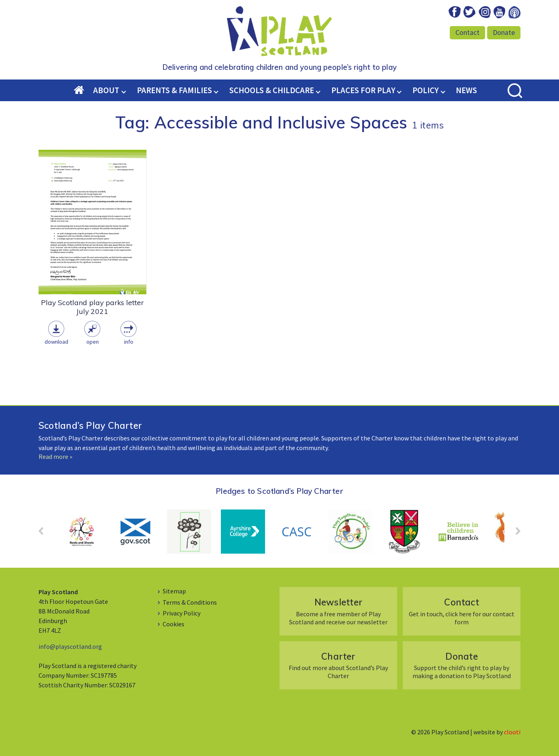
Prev (45, 534)
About (106, 90)
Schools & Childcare (272, 90)
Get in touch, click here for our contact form (462, 611)
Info (129, 342)
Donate (504, 33)
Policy (425, 90)
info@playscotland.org (70, 646)
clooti (512, 732)
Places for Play (363, 90)
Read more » (55, 456)
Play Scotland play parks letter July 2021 (92, 307)
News (466, 90)
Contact (467, 33)
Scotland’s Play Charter (90, 425)
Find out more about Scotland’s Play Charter (338, 665)
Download (56, 342)
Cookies (173, 624)
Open (93, 342)
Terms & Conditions (190, 602)
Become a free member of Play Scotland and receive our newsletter (338, 611)
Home (84, 91)
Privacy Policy (182, 613)
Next (514, 534)
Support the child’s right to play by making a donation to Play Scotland (462, 665)
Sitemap (174, 591)
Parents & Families (174, 90)
